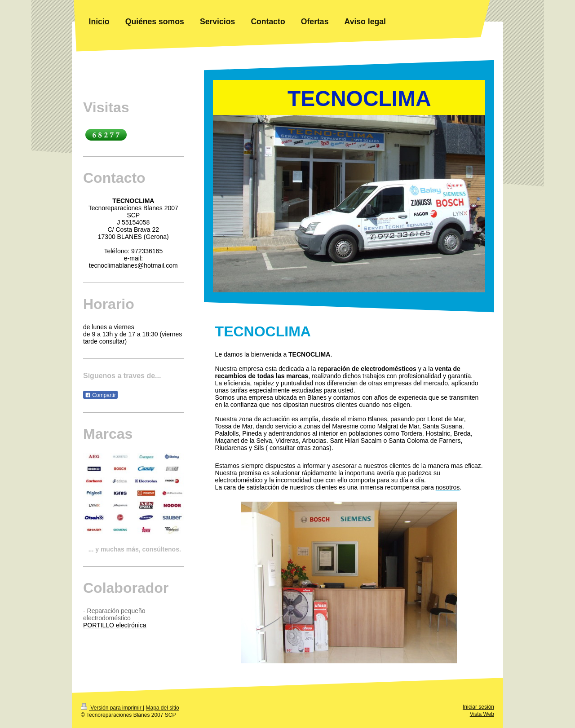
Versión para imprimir (112, 708)
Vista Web (482, 714)
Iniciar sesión (478, 707)
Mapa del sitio (163, 708)
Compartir (100, 395)
